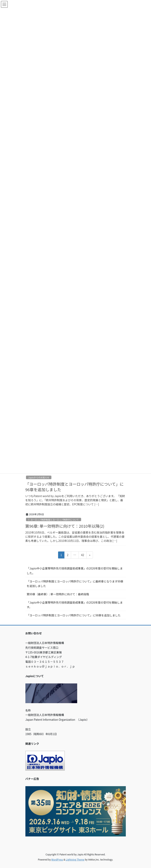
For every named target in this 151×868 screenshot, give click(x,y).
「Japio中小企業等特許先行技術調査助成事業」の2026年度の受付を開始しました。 (75, 571)
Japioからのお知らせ (39, 477)
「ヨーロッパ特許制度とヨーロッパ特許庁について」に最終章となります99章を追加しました (75, 584)
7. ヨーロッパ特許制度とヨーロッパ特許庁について (54, 520)
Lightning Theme (75, 859)
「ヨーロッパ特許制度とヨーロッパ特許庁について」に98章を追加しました (74, 615)
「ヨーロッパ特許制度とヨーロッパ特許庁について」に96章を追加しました (75, 487)
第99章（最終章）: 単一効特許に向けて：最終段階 (58, 594)
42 (83, 556)
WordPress (57, 859)
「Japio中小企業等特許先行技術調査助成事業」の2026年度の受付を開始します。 (75, 605)
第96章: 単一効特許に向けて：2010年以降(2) (65, 526)
